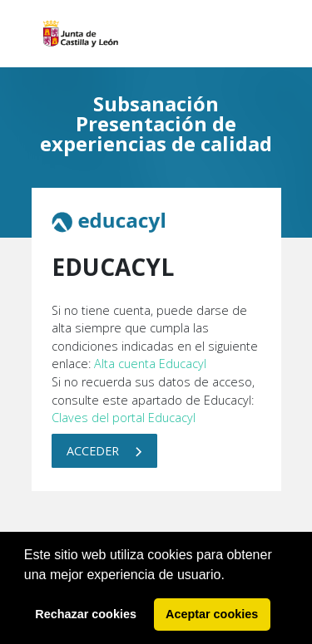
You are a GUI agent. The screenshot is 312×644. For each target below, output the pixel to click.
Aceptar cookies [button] (212, 614)
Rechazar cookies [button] (86, 614)
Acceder (104, 451)
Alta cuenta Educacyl (150, 364)
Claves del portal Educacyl (124, 418)
